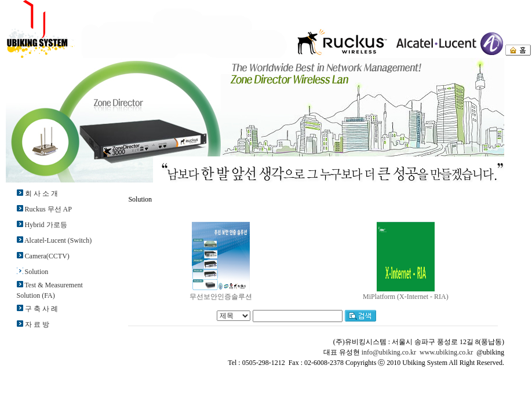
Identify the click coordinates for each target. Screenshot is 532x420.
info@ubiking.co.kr (389, 352)
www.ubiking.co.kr (446, 352)
